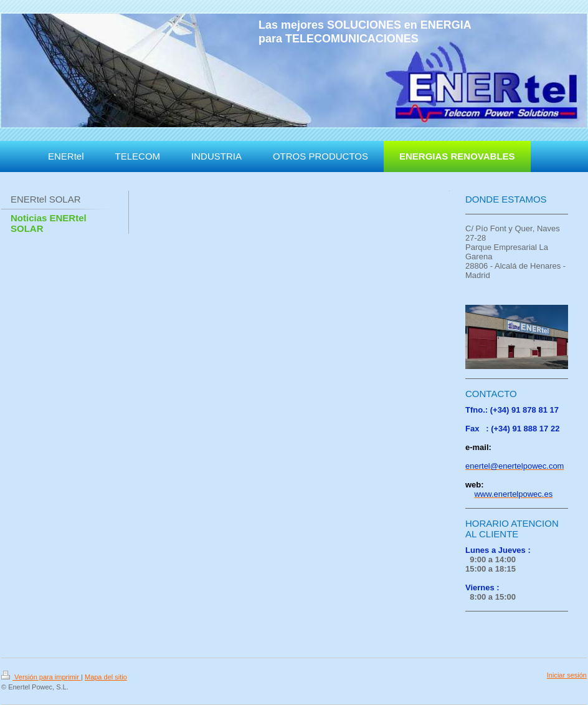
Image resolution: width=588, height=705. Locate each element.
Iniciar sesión (567, 675)
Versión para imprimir (41, 677)
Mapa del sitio (106, 677)
